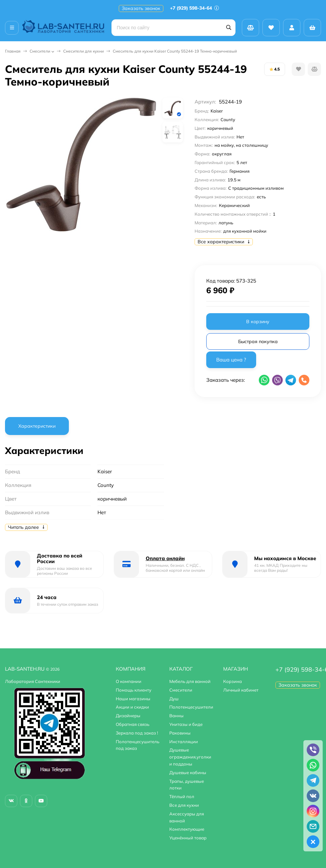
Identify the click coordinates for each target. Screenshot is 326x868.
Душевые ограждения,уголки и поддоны (190, 757)
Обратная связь (133, 724)
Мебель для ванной (190, 681)
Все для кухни (184, 805)
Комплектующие (187, 829)
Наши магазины (133, 699)
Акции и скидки (132, 707)
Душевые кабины (188, 772)
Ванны (176, 716)
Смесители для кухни (83, 51)
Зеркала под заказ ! (137, 733)
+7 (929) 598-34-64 (194, 8)
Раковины (180, 733)
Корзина (233, 681)
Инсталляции (184, 742)
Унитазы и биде (186, 724)
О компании (129, 681)
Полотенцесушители (191, 707)
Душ (174, 699)
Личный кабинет (241, 690)
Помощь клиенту (134, 690)
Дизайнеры (128, 716)
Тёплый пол (182, 796)
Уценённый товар (188, 838)
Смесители (40, 51)
